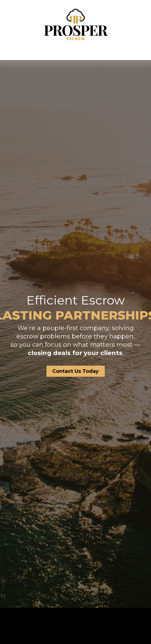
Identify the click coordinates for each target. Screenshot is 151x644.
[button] (76, 52)
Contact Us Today (75, 371)
